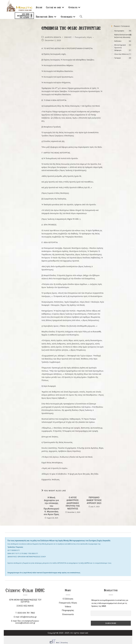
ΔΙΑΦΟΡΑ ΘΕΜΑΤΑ (53, 37)
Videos (68, 607)
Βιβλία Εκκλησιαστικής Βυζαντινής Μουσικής (123, 36)
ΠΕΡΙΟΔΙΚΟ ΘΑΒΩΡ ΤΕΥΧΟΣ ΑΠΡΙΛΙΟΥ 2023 (94, 500)
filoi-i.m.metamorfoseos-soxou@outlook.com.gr (27, 622)
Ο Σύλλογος (68, 599)
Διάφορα (118, 50)
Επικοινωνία (68, 614)
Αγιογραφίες (119, 31)
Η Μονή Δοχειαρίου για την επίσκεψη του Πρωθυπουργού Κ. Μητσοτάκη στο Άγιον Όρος (51, 506)
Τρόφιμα (118, 58)
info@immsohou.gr (28, 617)
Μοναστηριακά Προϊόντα (120, 46)
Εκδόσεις (118, 41)
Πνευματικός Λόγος (83, 37)
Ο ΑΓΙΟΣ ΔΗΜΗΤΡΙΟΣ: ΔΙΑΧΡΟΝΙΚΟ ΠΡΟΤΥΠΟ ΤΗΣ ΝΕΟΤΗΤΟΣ (73, 503)
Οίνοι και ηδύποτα (121, 54)
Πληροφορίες (68, 610)
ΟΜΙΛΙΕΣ (68, 37)
